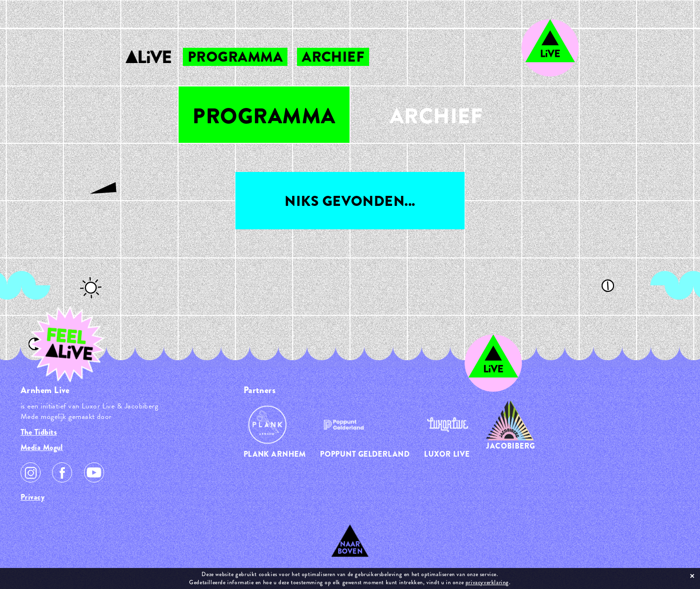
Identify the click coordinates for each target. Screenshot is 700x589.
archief (333, 57)
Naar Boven (350, 548)
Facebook (62, 472)
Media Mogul (42, 447)
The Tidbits (39, 432)
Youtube (94, 472)
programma (235, 57)
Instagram (31, 472)
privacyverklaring (487, 582)
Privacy (32, 497)
